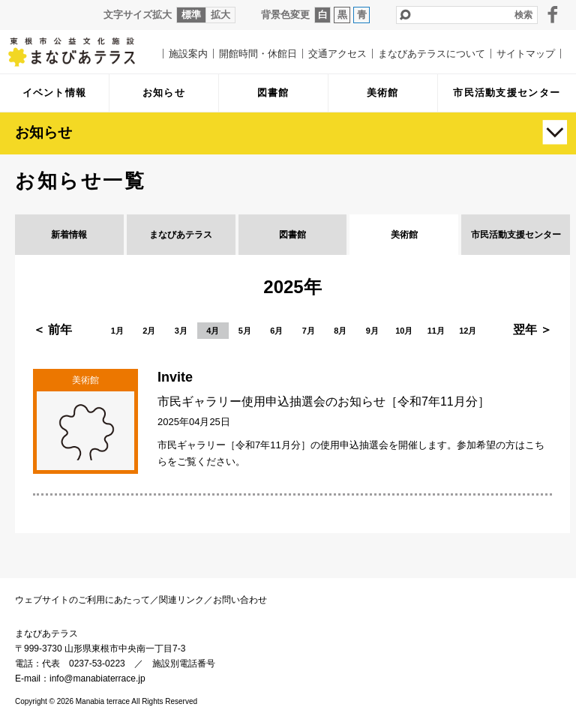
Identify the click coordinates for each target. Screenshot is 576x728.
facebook (553, 14)
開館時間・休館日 (258, 54)
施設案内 (188, 54)
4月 (213, 331)
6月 (276, 331)
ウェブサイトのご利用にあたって (82, 600)
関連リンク (181, 600)
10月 (404, 331)
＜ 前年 (52, 330)
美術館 (404, 235)
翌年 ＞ (532, 330)
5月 (245, 331)
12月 (468, 331)
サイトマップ (526, 54)
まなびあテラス (82, 52)
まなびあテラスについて (432, 54)
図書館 (292, 235)
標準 (191, 15)
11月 (436, 331)
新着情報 (69, 235)
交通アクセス (337, 54)
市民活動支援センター (516, 235)
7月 (309, 331)
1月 (117, 331)
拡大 (220, 15)
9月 (372, 331)
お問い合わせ (240, 600)
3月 (181, 331)
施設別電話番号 (184, 664)
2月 (149, 331)
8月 (340, 331)
